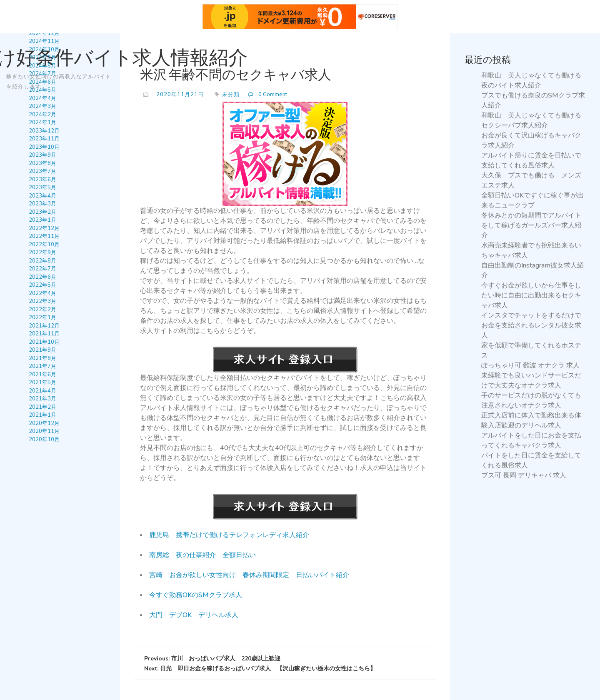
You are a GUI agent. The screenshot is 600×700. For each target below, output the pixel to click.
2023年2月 (42, 212)
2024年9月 (42, 57)
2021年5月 (42, 382)
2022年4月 (42, 293)
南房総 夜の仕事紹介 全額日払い (202, 555)
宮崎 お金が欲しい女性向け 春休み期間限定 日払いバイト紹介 (249, 575)
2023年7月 (42, 171)
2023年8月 (42, 163)
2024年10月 (44, 50)
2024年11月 (44, 41)
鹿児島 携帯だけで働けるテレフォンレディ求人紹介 (229, 535)
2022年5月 (42, 285)
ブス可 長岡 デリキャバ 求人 (524, 475)
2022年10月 (44, 245)
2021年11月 (44, 334)
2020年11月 (44, 431)
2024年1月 (42, 122)
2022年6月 (42, 277)
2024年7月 (42, 74)
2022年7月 (42, 269)
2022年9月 (42, 252)
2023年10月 (44, 147)
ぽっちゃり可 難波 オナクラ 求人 (530, 365)
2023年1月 (42, 220)
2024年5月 (42, 90)
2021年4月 (42, 391)
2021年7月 (42, 366)
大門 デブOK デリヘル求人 (194, 615)
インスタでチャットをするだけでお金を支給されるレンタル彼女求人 (531, 325)
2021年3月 (42, 399)
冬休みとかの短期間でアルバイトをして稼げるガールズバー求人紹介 (531, 225)
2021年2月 (42, 407)
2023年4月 (42, 196)
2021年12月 (44, 326)
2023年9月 (42, 155)
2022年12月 (44, 228)
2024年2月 (42, 115)
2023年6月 (42, 180)
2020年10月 (44, 440)
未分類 (231, 95)
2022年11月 (44, 236)
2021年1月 (42, 415)
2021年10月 (44, 342)
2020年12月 (44, 423)
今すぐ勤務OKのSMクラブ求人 (196, 595)
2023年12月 (44, 131)
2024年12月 (44, 33)
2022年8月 (42, 261)
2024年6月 (42, 82)
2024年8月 (42, 66)
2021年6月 (42, 375)
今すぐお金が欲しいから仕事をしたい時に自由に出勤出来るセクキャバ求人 (531, 295)
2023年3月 (42, 204)
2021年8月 (42, 358)
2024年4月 (42, 98)
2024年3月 (42, 106)
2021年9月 (42, 350)
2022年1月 (42, 317)
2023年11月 (44, 139)
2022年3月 (42, 301)
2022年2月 (42, 310)
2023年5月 (42, 187)
